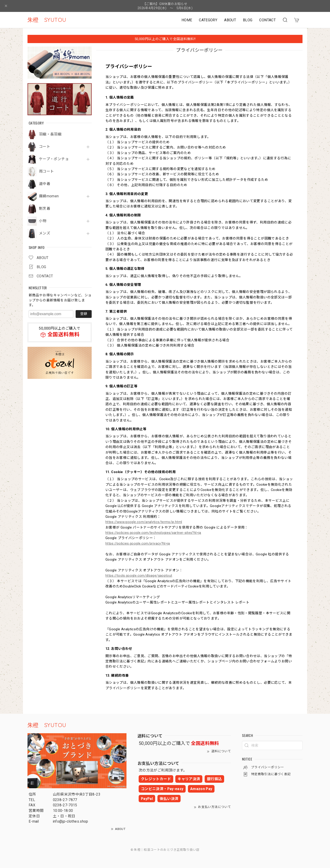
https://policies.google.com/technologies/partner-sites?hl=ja (153, 533)
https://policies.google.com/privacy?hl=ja (138, 543)
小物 (43, 221)
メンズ (45, 233)
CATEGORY (208, 20)
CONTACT (267, 20)
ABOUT (230, 20)
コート (45, 147)
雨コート (46, 171)
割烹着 (45, 209)
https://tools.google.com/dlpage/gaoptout (139, 576)
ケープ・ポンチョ (54, 159)
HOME (187, 20)
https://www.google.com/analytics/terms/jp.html (144, 522)
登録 (84, 314)
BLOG (248, 20)
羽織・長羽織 (50, 134)
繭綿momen (49, 196)
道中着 (45, 184)
